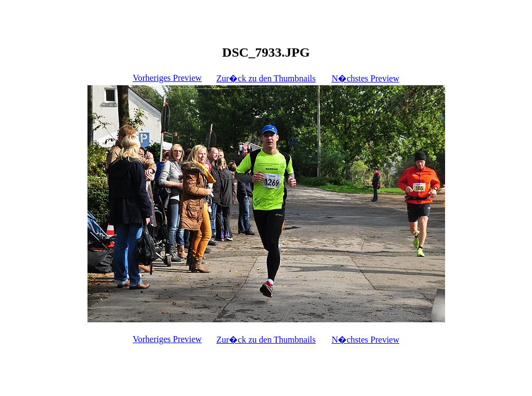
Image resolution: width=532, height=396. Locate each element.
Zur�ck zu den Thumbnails (266, 78)
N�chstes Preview (366, 78)
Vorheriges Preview (167, 78)
